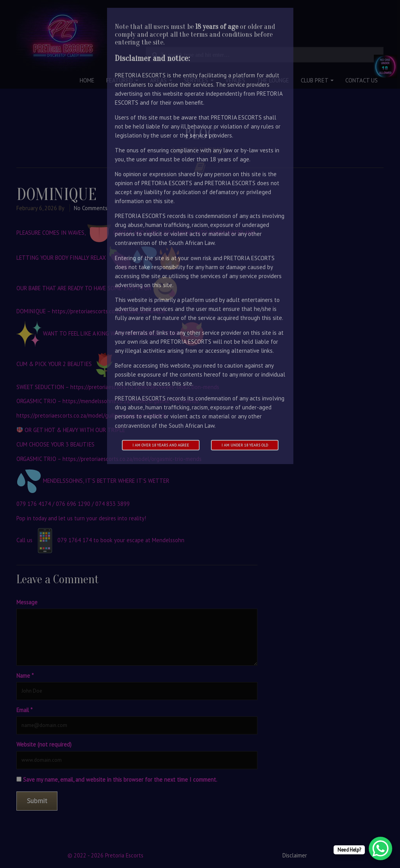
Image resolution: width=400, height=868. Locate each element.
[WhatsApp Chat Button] (380, 848)
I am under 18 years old (245, 445)
